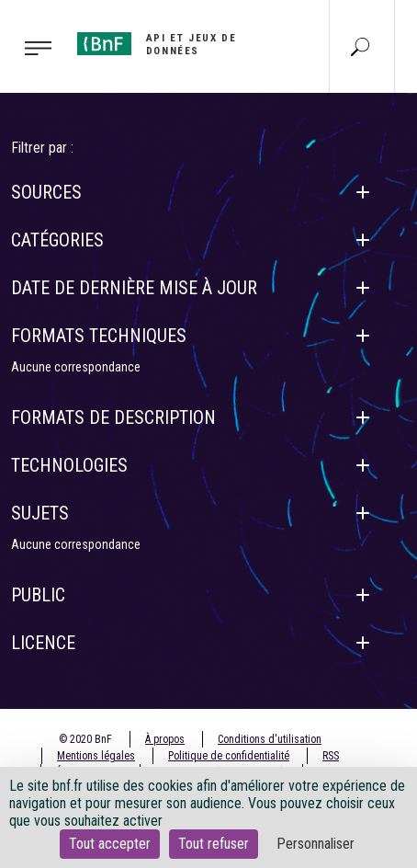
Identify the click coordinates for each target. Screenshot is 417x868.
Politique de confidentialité (229, 756)
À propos (165, 739)
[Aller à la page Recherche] (360, 46)
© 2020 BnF (85, 739)
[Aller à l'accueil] (181, 45)
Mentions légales (96, 756)
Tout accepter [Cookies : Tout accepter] (110, 844)
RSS (331, 756)
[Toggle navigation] (33, 47)
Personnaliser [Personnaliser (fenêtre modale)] (316, 844)
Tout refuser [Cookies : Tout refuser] (214, 844)
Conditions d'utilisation (270, 739)
